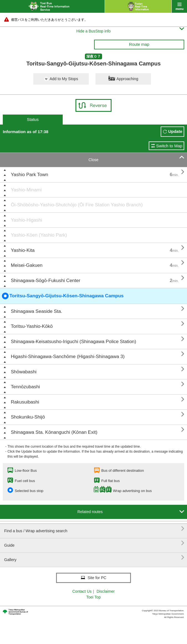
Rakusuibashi (25, 402)
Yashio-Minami (26, 190)
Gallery (94, 558)
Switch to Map (169, 146)
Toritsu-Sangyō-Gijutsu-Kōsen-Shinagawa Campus (63, 296)
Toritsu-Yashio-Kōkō (32, 326)
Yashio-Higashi (26, 220)
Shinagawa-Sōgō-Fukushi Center (46, 281)
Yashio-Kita (23, 250)
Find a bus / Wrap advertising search (94, 529)
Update (175, 131)
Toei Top (93, 597)
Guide (94, 543)
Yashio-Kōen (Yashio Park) (39, 235)
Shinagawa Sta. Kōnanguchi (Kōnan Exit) (54, 432)
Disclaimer (106, 591)
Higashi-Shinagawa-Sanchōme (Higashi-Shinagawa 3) (68, 357)
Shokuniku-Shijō (28, 417)
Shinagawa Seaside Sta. (36, 311)
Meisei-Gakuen (27, 265)
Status (33, 119)
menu (179, 6)
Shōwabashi (24, 372)
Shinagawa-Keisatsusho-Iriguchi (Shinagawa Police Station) (74, 342)
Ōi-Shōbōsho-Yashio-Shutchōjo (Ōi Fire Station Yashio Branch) (77, 205)
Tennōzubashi (25, 387)
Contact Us (82, 591)
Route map (139, 44)
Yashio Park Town (30, 175)
